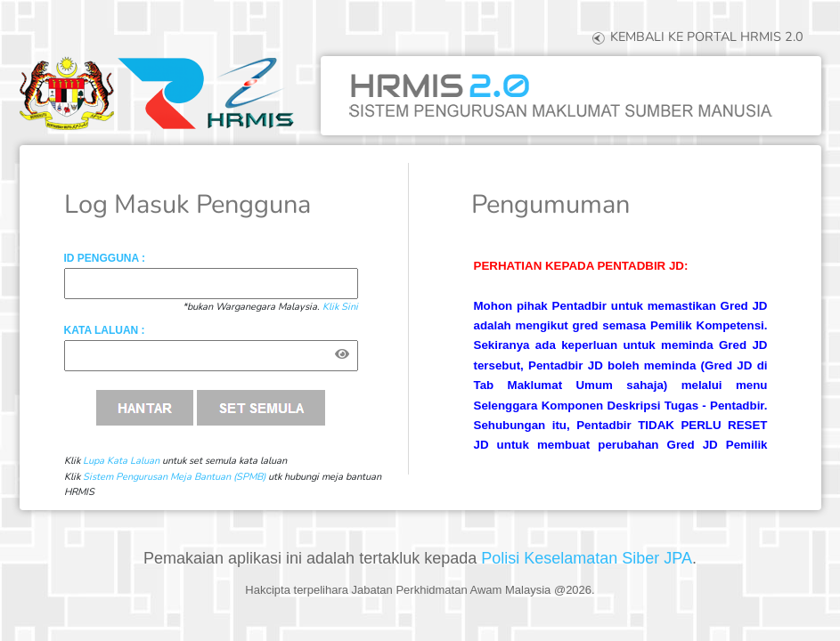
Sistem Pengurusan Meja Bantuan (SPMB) (174, 477)
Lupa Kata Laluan (121, 461)
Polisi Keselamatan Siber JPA (587, 558)
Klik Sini (340, 307)
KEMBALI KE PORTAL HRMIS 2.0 (696, 37)
